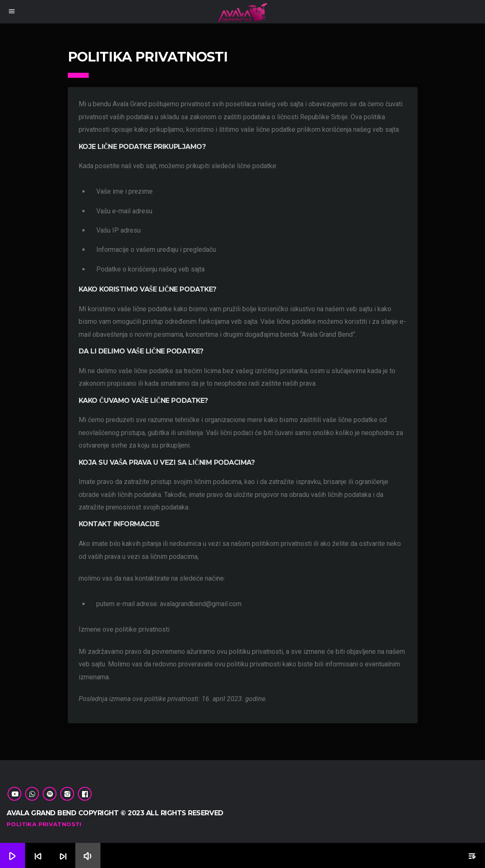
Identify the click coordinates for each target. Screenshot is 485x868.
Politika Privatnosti (44, 824)
